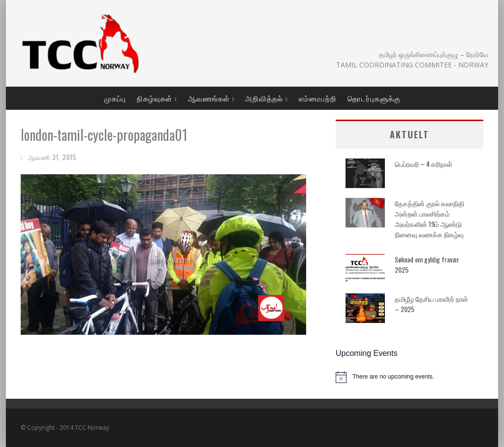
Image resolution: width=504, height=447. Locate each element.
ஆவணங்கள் (209, 98)
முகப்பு (115, 98)
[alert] (409, 377)
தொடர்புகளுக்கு (374, 98)
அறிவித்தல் (264, 98)
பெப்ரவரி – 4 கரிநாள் (424, 164)
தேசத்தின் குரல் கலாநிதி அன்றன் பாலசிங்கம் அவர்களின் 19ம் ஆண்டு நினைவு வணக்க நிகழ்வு (429, 219)
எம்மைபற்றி (318, 98)
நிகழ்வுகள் (155, 98)
